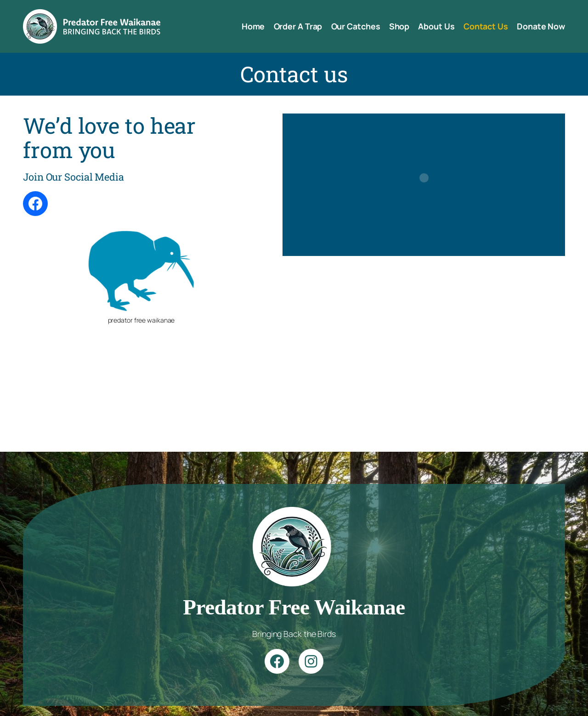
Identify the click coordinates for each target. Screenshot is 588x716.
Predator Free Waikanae (294, 607)
